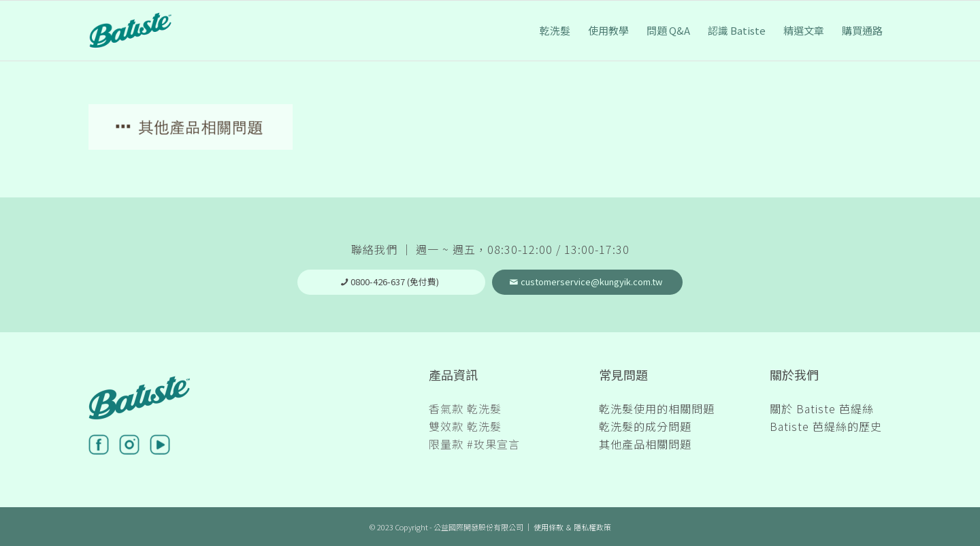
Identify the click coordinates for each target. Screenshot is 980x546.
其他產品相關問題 (645, 444)
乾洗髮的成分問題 (645, 426)
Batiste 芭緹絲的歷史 (826, 426)
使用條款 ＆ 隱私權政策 (572, 527)
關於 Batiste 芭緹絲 (822, 408)
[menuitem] (555, 31)
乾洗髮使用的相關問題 (657, 408)
